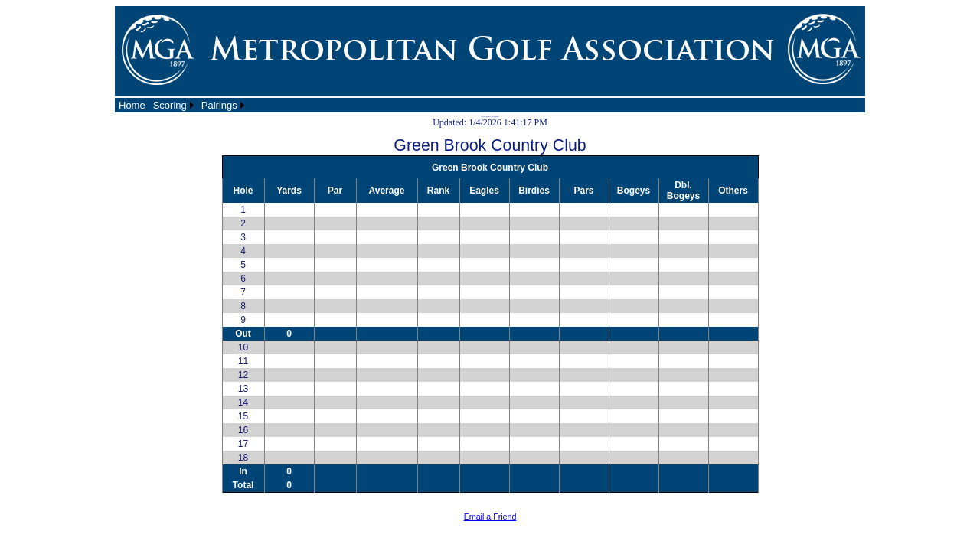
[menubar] (181, 105)
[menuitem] (132, 105)
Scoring (170, 105)
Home (132, 105)
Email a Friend (490, 517)
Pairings (219, 105)
